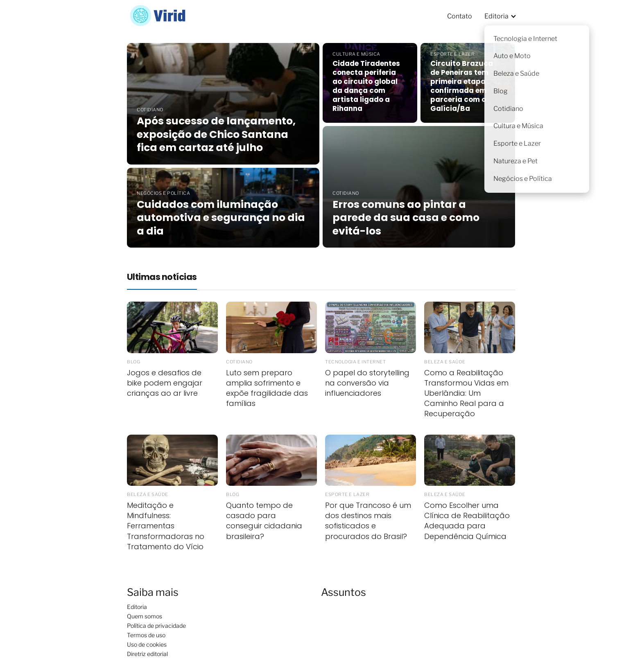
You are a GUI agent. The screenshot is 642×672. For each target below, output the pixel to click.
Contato (460, 16)
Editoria (496, 16)
